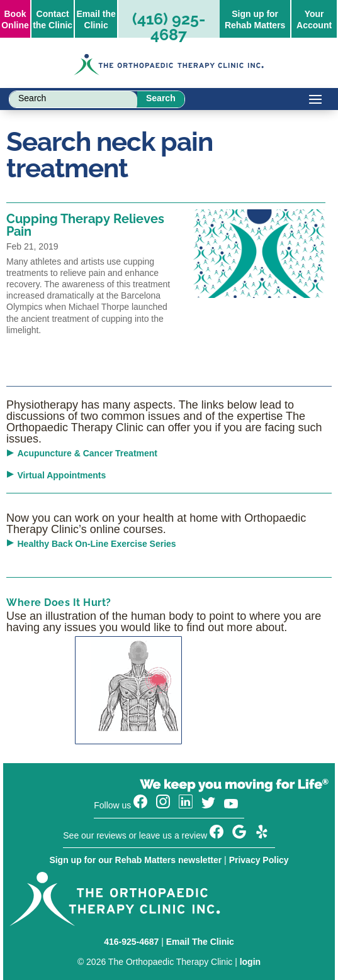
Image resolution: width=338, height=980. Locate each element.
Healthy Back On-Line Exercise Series (97, 544)
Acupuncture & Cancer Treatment (88, 453)
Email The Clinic (200, 942)
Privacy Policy (259, 860)
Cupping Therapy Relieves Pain (85, 225)
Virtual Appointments (62, 475)
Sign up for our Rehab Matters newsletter (135, 860)
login (250, 962)
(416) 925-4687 (169, 27)
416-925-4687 (131, 942)
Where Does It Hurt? (59, 603)
